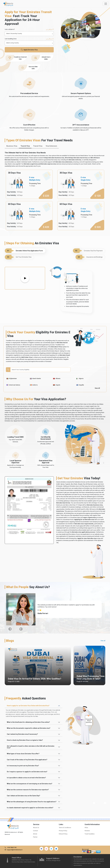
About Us (36, 828)
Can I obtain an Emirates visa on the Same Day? (23, 796)
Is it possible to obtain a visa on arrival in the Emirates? (26, 778)
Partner (35, 837)
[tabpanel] (55, 200)
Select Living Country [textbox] (12, 43)
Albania (57, 378)
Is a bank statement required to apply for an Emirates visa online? (30, 808)
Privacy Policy (63, 831)
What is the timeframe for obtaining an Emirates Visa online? (28, 722)
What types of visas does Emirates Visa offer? (23, 754)
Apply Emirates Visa (29, 50)
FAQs (86, 828)
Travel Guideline (90, 834)
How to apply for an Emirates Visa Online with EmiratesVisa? (28, 706)
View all (103, 641)
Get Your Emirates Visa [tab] (18, 257)
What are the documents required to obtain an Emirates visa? (29, 728)
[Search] (40, 370)
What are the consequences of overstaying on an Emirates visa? (30, 784)
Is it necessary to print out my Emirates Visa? (23, 766)
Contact (36, 831)
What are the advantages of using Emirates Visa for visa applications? (32, 802)
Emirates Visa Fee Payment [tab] (88, 251)
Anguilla (80, 385)
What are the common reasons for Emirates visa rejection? (28, 790)
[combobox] (29, 34)
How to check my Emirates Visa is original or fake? (25, 740)
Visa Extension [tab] (51, 146)
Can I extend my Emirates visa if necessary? (22, 734)
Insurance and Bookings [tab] (89, 257)
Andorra (34, 385)
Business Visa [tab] (12, 146)
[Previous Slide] (10, 629)
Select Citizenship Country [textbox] (14, 34)
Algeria (80, 378)
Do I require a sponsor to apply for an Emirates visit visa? (27, 772)
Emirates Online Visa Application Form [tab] (24, 251)
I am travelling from (29, 39)
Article (35, 834)
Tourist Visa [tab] (25, 146)
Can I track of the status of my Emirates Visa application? (27, 760)
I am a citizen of (29, 29)
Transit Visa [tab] (38, 146)
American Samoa (13, 385)
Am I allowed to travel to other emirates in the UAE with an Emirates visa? (31, 747)
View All (97, 388)
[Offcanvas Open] (106, 4)
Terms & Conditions (65, 828)
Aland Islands (35, 378)
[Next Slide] (21, 629)
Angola (57, 385)
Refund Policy (63, 834)
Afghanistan (12, 378)
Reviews (87, 831)
